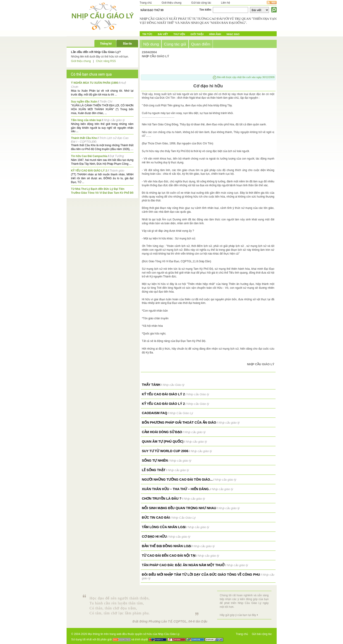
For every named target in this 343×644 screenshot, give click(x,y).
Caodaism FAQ (155, 413)
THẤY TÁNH (151, 385)
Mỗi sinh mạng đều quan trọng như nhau (179, 508)
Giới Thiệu (197, 34)
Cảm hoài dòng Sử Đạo (162, 432)
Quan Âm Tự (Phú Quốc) (163, 441)
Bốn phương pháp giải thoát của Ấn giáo (179, 422)
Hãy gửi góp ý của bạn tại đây (238, 615)
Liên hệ (225, 3)
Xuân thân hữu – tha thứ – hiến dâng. (176, 489)
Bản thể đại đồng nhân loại (167, 546)
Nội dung (151, 44)
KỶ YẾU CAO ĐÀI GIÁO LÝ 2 (89, 171)
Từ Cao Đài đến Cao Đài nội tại (169, 556)
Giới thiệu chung (171, 3)
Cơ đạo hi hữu (154, 537)
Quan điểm (201, 44)
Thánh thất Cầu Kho (84, 138)
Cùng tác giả (175, 44)
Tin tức (147, 34)
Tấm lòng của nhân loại (86, 120)
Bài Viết (163, 34)
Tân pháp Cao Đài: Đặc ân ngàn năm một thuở (183, 565)
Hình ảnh (215, 34)
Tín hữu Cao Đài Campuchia (89, 156)
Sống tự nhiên (155, 460)
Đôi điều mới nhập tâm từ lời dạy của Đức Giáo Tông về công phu (201, 575)
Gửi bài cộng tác (201, 3)
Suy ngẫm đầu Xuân (84, 102)
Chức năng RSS (106, 61)
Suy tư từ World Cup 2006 (165, 451)
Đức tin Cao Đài (156, 518)
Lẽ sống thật (154, 470)
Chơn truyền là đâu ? (162, 499)
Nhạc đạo (233, 34)
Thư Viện (179, 34)
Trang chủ (146, 3)
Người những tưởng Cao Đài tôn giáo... (177, 479)
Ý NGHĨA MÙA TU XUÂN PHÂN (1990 (95, 83)
